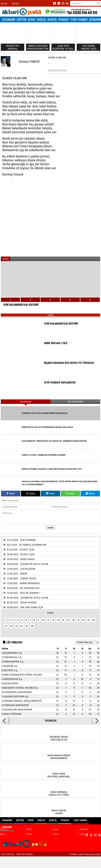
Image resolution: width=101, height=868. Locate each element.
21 (6, 624)
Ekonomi (9, 19)
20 (94, 618)
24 (22, 624)
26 (32, 624)
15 (68, 618)
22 (11, 624)
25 (27, 624)
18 (83, 618)
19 (88, 618)
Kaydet (50, 526)
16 (73, 618)
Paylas (11, 492)
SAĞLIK (41, 19)
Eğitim (21, 19)
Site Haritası (8, 852)
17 (78, 618)
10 (43, 618)
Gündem (95, 19)
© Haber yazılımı (85, 852)
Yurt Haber (79, 19)
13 (58, 618)
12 (53, 618)
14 (63, 618)
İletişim (16, 3)
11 (48, 618)
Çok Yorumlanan (76, 400)
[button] (5, 719)
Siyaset (64, 19)
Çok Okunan (26, 400)
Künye (4, 3)
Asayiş (52, 19)
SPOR (31, 19)
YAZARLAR (51, 719)
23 (16, 624)
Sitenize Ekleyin (25, 852)
